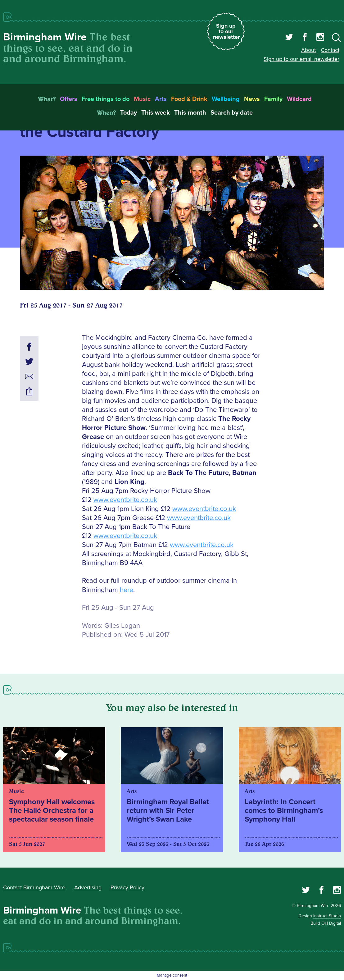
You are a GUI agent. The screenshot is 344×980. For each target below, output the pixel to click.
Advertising (88, 887)
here (127, 590)
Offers (69, 99)
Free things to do (106, 99)
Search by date (232, 113)
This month (190, 113)
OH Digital (331, 923)
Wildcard (299, 99)
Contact (330, 50)
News (252, 99)
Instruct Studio (327, 916)
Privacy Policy (127, 887)
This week (156, 113)
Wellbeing (226, 99)
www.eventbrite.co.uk (125, 500)
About (308, 50)
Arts (161, 99)
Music (142, 99)
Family (273, 99)
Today (129, 113)
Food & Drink (189, 99)
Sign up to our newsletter (226, 31)
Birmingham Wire (45, 37)
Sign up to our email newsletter (301, 59)
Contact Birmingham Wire (34, 887)
